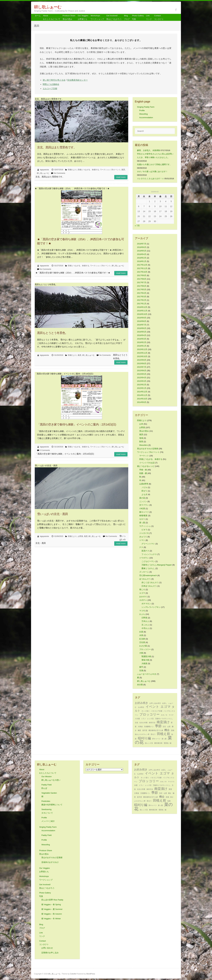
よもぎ (144, 494)
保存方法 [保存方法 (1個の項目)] (152, 723)
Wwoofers (144, 445)
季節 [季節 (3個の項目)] (158, 726)
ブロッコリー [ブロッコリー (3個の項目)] (150, 714)
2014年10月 (142, 399)
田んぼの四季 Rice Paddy (52, 900)
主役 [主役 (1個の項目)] (136, 723)
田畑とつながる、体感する (88, 170)
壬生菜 (142, 642)
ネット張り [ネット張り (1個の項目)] (146, 711)
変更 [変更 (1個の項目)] (170, 789)
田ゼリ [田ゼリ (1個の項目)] (153, 734)
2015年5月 (142, 374)
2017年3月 (142, 297)
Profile (142, 110)
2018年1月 (142, 261)
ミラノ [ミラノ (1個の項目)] (144, 719)
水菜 (141, 635)
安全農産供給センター (77, 80)
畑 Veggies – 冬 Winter (51, 919)
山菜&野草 (144, 484)
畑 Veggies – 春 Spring (51, 904)
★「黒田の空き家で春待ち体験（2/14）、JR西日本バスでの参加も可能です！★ (80, 241)
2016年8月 (142, 321)
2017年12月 (142, 265)
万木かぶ (145, 621)
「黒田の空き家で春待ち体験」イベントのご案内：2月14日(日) (77, 424)
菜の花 (142, 498)
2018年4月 (142, 254)
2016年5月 (142, 332)
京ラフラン (144, 505)
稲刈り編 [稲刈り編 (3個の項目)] (144, 738)
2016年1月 (142, 346)
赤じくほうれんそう (150, 582)
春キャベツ (144, 512)
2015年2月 (142, 385)
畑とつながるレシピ (146, 466)
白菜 (141, 632)
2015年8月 (142, 363)
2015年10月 (142, 356)
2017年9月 (142, 275)
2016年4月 (142, 335)
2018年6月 (142, 247)
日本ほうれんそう (149, 586)
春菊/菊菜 (143, 516)
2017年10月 (142, 272)
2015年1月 (142, 388)
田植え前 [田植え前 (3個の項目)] (163, 734)
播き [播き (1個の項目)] (170, 793)
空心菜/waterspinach (148, 575)
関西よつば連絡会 (51, 84)
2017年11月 (142, 268)
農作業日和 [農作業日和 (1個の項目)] (158, 743)
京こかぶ (145, 625)
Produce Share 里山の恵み (69, 17)
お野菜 (80, 536)
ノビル (144, 487)
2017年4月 (142, 293)
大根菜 (144, 663)
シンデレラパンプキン (151, 607)
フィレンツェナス (149, 554)
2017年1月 (142, 304)
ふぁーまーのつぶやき (147, 674)
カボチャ (143, 600)
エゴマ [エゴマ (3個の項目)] (166, 707)
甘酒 (141, 671)
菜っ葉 (142, 523)
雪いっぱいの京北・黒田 (52, 514)
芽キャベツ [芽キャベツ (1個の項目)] (156, 739)
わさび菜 (143, 646)
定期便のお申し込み (50, 953)
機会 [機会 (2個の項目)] (167, 730)
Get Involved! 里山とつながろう (114, 17)
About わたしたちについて (52, 17)
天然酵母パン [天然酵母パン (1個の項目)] (149, 727)
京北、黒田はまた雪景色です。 (57, 147)
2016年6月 (142, 328)
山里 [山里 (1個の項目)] (169, 727)
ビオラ (144, 530)
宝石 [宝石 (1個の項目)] (164, 727)
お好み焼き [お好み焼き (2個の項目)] (141, 703)
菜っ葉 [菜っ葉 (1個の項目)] (164, 739)
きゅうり (143, 537)
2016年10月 (142, 314)
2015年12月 (142, 349)
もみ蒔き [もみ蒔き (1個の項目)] (141, 707)
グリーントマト (148, 544)
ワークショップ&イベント (110, 170)
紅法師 (142, 639)
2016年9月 (142, 318)
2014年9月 (142, 402)
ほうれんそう (145, 579)
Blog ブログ (127, 17)
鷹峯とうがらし (148, 568)
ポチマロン (146, 604)
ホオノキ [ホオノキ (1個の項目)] (164, 715)
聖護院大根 (146, 656)
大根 (141, 653)
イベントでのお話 (147, 463)
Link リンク (149, 17)
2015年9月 (142, 360)
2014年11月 (142, 395)
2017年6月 (142, 286)
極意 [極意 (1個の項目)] (139, 730)
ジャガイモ (144, 533)
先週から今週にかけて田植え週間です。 (154, 164)
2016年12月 (142, 307)
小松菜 (142, 508)
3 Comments (45, 450)
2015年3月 (142, 381)
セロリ (142, 519)
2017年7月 (142, 282)
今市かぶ (145, 628)
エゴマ (142, 593)
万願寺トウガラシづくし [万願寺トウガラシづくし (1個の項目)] (164, 719)
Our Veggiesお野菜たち (83, 17)
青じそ (142, 590)
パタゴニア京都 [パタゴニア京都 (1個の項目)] (157, 711)
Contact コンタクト (159, 17)
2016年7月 (142, 325)
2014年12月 (142, 392)
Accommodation (146, 117)
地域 (141, 438)
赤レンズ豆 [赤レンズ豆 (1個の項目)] (149, 743)
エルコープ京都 (50, 89)
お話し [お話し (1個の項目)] (165, 703)
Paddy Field (46, 835)
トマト (142, 540)
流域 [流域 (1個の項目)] (173, 730)
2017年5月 (142, 290)
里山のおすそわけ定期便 (148, 449)
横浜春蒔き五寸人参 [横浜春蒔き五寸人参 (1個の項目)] (156, 730)
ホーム (38, 16)
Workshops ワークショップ (97, 17)
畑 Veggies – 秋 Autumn (52, 914)
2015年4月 (142, 378)
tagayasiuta (44, 170)
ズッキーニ (144, 572)
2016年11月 (142, 311)
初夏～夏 (143, 473)
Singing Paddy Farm (146, 107)
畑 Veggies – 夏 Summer (52, 909)
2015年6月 (142, 371)
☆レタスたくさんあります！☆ (150, 179)
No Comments (60, 173)
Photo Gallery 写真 (138, 17)
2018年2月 (142, 258)
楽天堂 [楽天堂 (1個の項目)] (145, 730)
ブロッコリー (145, 649)
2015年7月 (142, 367)
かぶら (142, 614)
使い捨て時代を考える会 (54, 80)
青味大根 (145, 660)
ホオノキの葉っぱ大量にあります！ (152, 172)
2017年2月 (142, 300)
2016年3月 (142, 339)
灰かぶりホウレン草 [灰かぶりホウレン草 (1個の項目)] (142, 734)
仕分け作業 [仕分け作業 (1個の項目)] (143, 723)
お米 (141, 424)
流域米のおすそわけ (50, 862)
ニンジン (143, 501)
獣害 (141, 442)
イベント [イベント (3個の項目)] (152, 707)
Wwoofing (143, 114)
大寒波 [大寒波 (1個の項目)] (140, 727)
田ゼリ (144, 491)
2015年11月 (142, 353)
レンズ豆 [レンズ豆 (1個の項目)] (150, 719)
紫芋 (141, 667)
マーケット (144, 456)
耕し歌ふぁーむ (48, 7)
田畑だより (72, 170)
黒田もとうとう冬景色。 (52, 333)
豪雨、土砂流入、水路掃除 (149, 150)
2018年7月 (142, 244)
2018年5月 (142, 251)
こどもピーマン (148, 561)
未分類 (140, 685)
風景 (123, 170)
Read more (121, 177)
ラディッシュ (145, 526)
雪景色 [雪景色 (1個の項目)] (166, 743)
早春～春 (143, 470)
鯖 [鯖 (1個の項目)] (171, 743)
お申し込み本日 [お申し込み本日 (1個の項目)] (155, 703)
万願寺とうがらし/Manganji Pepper (157, 565)
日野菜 (144, 618)
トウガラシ (144, 558)
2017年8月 (142, 279)
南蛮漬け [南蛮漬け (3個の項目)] (163, 722)
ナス (141, 547)
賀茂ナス (145, 551)
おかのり (143, 597)
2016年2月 (142, 342)
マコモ (142, 611)
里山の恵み (144, 431)
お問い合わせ (47, 948)
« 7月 (137, 226)
